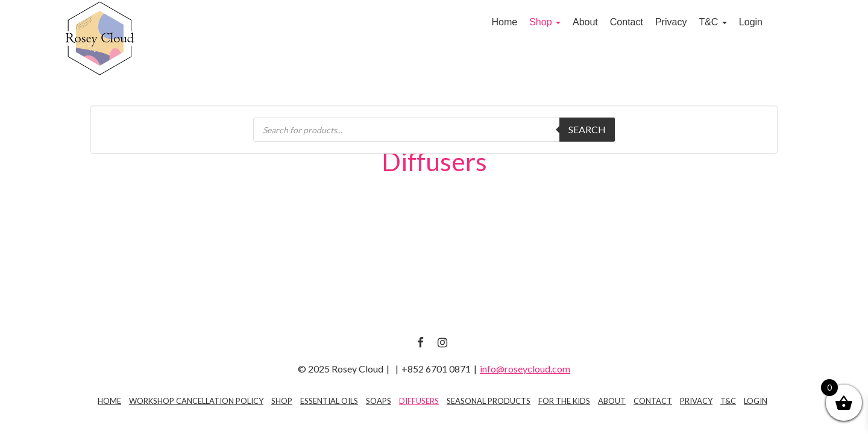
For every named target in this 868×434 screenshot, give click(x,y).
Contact (627, 22)
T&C (712, 22)
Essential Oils (329, 401)
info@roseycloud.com (525, 369)
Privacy (671, 22)
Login (751, 22)
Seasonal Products (489, 401)
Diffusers (419, 401)
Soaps (379, 401)
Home (504, 22)
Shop (545, 22)
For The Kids (564, 401)
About (585, 22)
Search (587, 129)
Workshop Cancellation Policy (196, 401)
